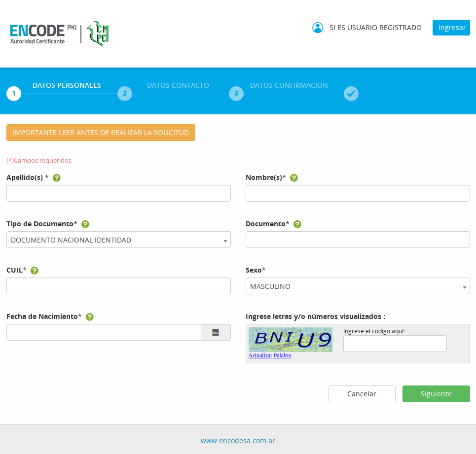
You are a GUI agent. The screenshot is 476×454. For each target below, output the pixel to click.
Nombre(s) (264, 177)
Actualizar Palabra (270, 356)
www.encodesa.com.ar (238, 440)
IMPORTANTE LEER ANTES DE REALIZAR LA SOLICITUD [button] (101, 132)
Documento (266, 224)
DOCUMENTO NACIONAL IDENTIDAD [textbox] (71, 240)
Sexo (254, 270)
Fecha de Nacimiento (42, 316)
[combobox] (119, 240)
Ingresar (452, 27)
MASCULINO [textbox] (270, 286)
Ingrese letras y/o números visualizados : (315, 316)
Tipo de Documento (40, 224)
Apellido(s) (25, 177)
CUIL (15, 270)
